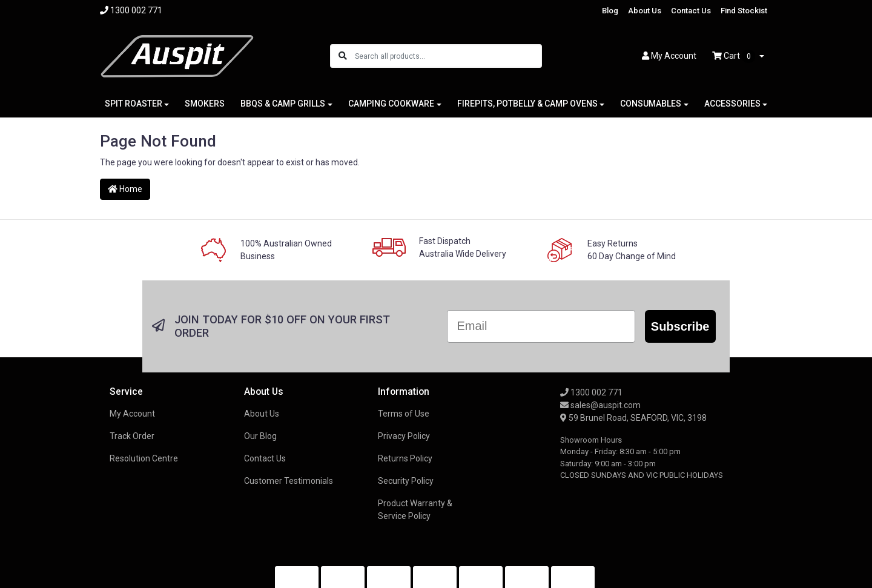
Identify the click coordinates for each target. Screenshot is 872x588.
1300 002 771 (591, 392)
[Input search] (448, 56)
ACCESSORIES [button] (732, 104)
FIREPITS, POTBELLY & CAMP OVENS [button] (527, 104)
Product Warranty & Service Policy (415, 510)
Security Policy (406, 481)
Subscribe (680, 326)
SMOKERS (205, 104)
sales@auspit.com (600, 405)
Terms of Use (404, 414)
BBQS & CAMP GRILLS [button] (283, 104)
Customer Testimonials (289, 481)
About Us (645, 11)
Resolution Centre (144, 458)
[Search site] (343, 56)
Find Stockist (744, 11)
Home (125, 189)
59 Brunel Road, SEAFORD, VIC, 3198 (633, 418)
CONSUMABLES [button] (651, 104)
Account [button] (669, 56)
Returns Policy (405, 458)
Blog (610, 11)
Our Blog (260, 436)
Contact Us (691, 11)
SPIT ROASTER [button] (134, 104)
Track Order (132, 436)
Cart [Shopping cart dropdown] (735, 56)
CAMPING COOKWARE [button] (391, 104)
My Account (132, 414)
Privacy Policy (404, 436)
